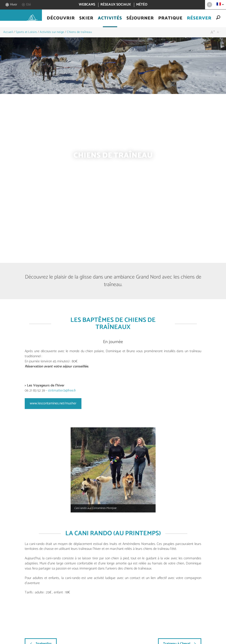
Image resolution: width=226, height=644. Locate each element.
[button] (61, 18)
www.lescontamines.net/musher (53, 403)
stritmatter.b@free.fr (62, 391)
